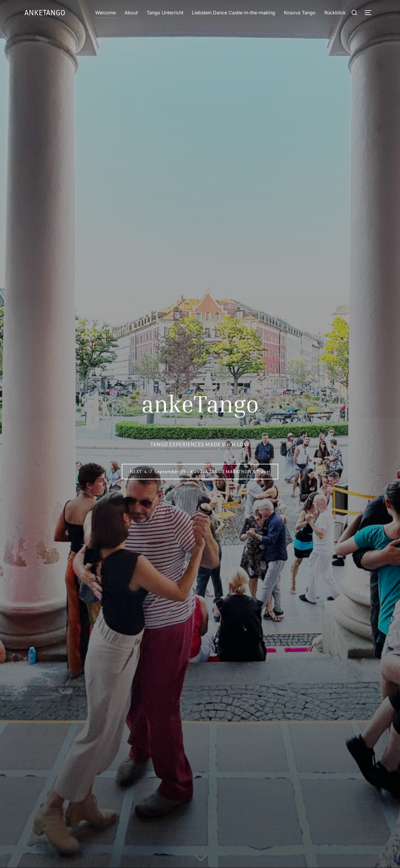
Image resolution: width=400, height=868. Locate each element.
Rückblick (335, 13)
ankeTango (45, 12)
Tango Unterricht (165, 13)
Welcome (106, 13)
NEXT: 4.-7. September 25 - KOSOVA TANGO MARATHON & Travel (200, 471)
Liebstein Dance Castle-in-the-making (234, 13)
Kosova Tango (300, 13)
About (131, 13)
